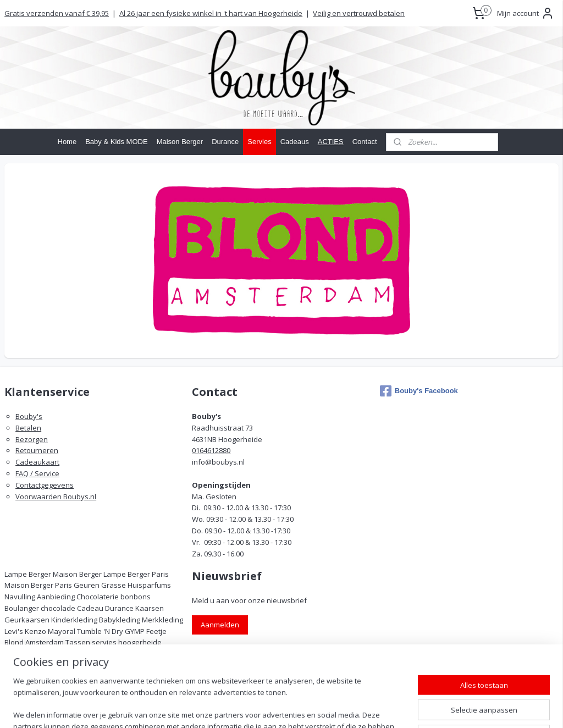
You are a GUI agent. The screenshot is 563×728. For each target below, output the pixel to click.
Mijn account (526, 13)
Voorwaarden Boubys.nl (56, 497)
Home (67, 142)
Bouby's (29, 416)
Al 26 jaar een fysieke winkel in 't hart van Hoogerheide (211, 13)
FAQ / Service (37, 473)
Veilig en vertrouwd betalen (359, 13)
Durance (225, 142)
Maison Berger (180, 142)
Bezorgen (32, 439)
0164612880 (211, 450)
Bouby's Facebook (419, 391)
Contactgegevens (45, 485)
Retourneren (37, 450)
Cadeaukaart (37, 462)
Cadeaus (295, 142)
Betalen (28, 428)
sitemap (308, 708)
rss (331, 708)
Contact (365, 142)
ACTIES (331, 142)
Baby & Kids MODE (116, 142)
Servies (259, 142)
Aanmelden (220, 625)
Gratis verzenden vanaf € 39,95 (57, 13)
